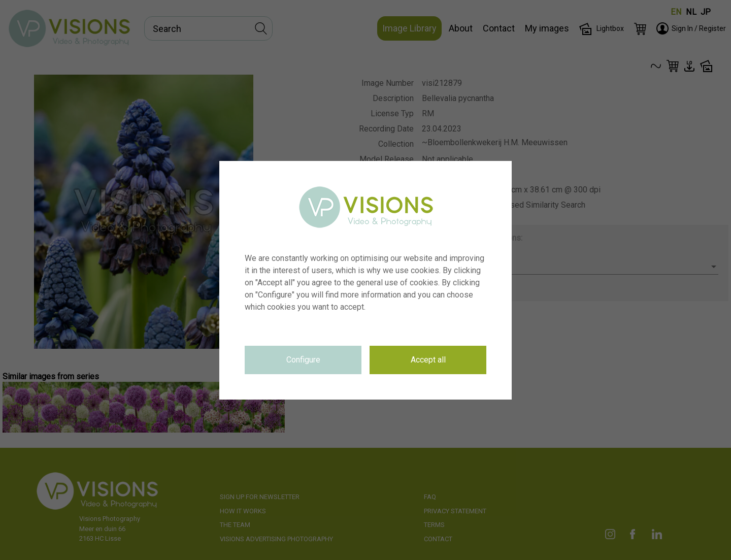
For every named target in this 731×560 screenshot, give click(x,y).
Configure (303, 360)
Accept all (428, 360)
